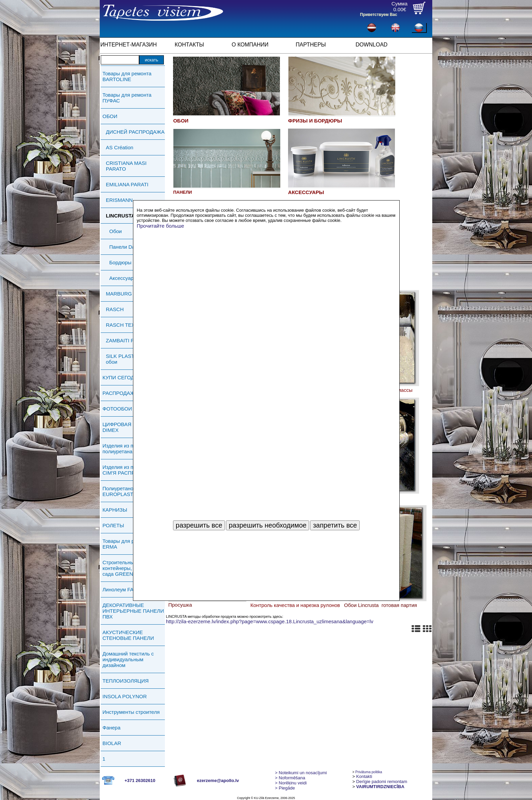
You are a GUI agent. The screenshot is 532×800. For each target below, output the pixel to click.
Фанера (111, 728)
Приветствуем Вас (379, 15)
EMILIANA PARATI (127, 184)
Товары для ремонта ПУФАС (127, 98)
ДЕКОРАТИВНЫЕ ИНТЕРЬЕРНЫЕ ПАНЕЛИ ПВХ (133, 611)
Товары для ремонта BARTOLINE (127, 76)
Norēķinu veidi (291, 783)
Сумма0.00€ (400, 6)
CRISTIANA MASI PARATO (126, 166)
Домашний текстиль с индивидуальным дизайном (128, 659)
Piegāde (285, 788)
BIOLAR (112, 743)
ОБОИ (110, 116)
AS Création (120, 147)
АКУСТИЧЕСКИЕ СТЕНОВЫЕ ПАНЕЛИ (128, 635)
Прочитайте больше (160, 226)
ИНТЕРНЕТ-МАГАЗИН (129, 45)
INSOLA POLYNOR (125, 696)
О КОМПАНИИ (250, 45)
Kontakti (364, 776)
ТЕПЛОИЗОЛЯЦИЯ (126, 681)
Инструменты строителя (131, 712)
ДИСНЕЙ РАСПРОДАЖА (135, 132)
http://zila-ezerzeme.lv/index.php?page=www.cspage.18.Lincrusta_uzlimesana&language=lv (270, 621)
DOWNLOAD (372, 45)
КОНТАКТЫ (189, 45)
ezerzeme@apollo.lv (218, 780)
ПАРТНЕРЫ (311, 45)
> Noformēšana (290, 778)
